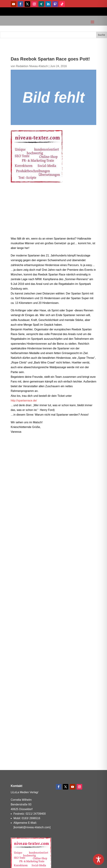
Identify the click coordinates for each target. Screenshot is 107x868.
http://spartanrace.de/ (24, 401)
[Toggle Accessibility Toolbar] (99, 859)
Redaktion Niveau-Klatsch (32, 66)
